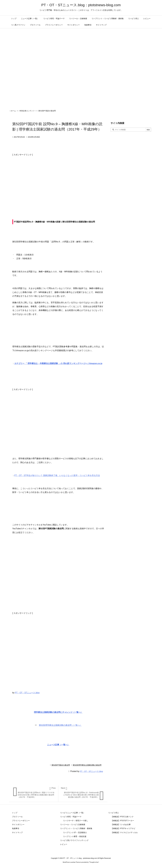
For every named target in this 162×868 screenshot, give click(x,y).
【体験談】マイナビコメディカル (124, 832)
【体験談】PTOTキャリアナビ (123, 828)
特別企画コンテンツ (27, 111)
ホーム (13, 111)
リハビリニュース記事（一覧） (73, 813)
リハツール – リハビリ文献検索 (73, 824)
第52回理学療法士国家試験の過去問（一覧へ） (60, 725)
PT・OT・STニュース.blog (27, 693)
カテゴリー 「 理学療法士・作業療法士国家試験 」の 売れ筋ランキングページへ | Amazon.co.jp (58, 363)
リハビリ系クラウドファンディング (74, 840)
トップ (15, 813)
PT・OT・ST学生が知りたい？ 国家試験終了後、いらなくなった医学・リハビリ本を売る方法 (57, 475)
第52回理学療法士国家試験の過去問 (87, 765)
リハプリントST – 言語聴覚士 (75, 832)
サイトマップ (17, 832)
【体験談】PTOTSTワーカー (123, 821)
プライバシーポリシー (21, 821)
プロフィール (17, 817)
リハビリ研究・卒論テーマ (71, 817)
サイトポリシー (18, 824)
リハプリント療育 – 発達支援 (75, 836)
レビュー (64, 844)
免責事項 (16, 828)
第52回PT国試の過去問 (47, 111)
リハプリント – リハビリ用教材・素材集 (76, 828)
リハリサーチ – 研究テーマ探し (76, 821)
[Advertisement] (58, 182)
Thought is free (94, 862)
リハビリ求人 (114, 813)
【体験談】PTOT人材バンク (122, 817)
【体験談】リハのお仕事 (121, 824)
